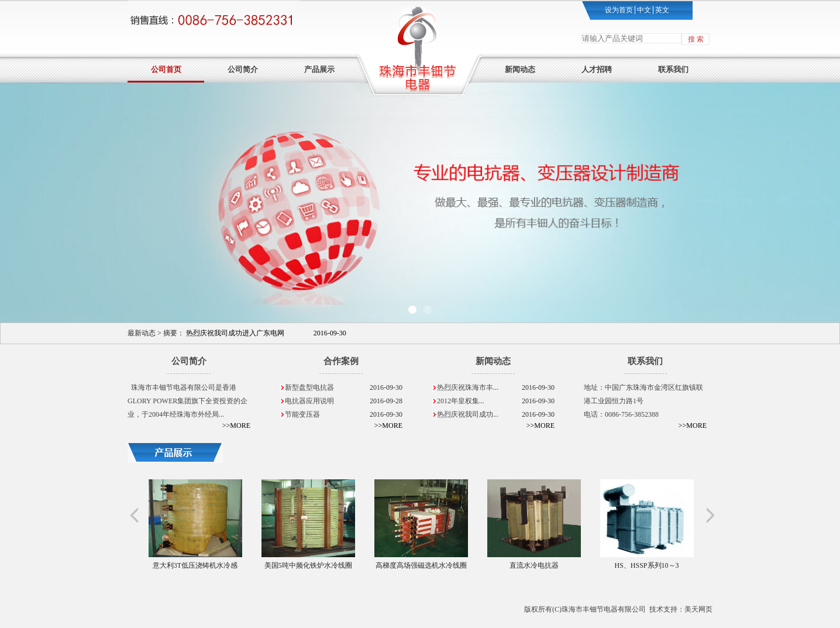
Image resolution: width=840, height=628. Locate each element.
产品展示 (319, 69)
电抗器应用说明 (344, 401)
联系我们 (673, 69)
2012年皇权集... (496, 401)
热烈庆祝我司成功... (496, 415)
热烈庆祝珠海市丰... (496, 388)
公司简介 (243, 69)
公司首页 (166, 69)
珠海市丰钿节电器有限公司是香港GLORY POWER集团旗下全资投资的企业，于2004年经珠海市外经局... (187, 401)
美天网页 (698, 609)
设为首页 (619, 10)
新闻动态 (520, 69)
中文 (643, 10)
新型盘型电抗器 (344, 388)
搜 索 (696, 39)
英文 (661, 10)
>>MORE (236, 425)
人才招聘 (597, 69)
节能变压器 (344, 415)
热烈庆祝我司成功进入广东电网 (266, 333)
